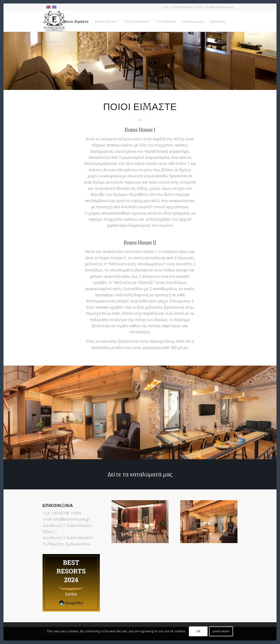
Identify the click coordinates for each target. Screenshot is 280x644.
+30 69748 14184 (66, 513)
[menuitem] (52, 21)
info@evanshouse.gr (219, 7)
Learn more (221, 631)
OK (198, 631)
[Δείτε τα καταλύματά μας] (140, 474)
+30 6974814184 (181, 7)
